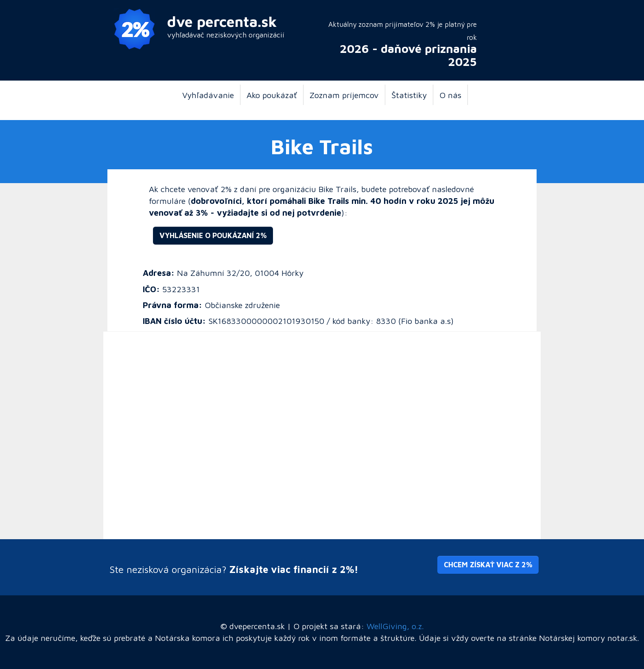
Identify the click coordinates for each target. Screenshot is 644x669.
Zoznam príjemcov (344, 95)
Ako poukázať (272, 95)
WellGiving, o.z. (395, 626)
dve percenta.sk (222, 21)
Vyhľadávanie (208, 95)
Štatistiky (409, 95)
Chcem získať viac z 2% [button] (488, 565)
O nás (450, 95)
